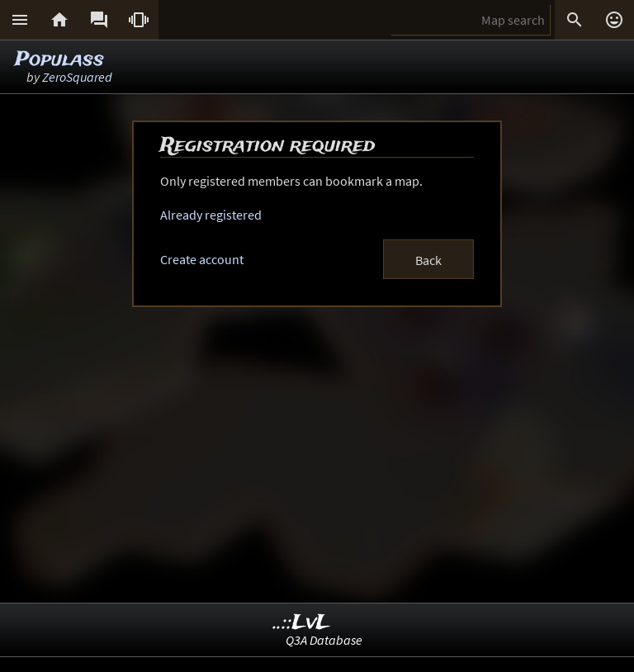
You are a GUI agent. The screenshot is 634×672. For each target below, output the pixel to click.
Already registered (211, 215)
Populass (59, 60)
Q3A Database (324, 640)
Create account (202, 259)
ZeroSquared (77, 77)
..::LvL (302, 623)
